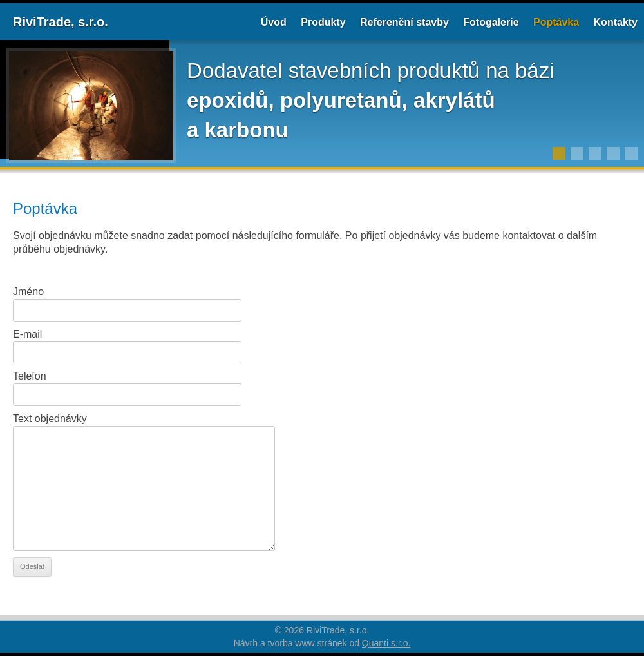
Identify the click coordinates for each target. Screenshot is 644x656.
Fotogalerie (491, 22)
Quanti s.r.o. (386, 643)
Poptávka (556, 22)
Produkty (323, 22)
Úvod (274, 22)
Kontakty (616, 22)
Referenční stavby (404, 22)
